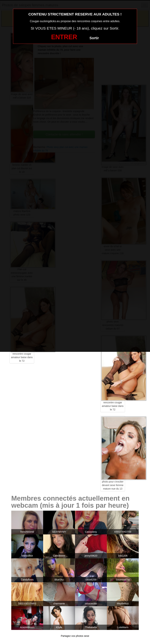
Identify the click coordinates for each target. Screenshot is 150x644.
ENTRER (64, 37)
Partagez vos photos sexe (75, 636)
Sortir (94, 38)
